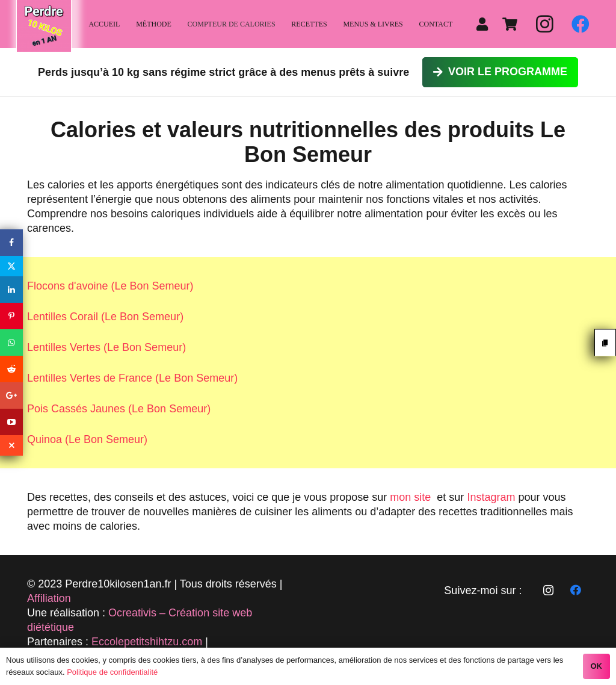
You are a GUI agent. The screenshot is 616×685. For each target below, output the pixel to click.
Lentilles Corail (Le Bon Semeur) (105, 317)
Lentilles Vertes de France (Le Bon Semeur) (132, 378)
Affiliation (49, 598)
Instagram (491, 497)
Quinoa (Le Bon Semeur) (87, 439)
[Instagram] (544, 24)
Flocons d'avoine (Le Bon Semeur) (110, 286)
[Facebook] (581, 24)
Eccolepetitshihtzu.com (147, 642)
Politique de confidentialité (112, 672)
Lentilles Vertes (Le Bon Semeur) (106, 347)
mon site (410, 497)
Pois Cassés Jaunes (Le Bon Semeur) (119, 409)
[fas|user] (485, 24)
